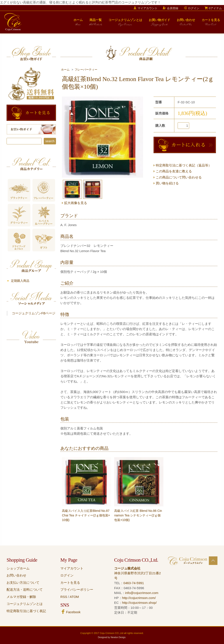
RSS (64, 597)
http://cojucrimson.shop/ (139, 603)
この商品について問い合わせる (179, 177)
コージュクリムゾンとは (125, 23)
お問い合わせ (186, 23)
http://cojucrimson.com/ (139, 598)
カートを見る (211, 23)
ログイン (194, 8)
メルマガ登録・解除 (21, 597)
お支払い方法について (23, 583)
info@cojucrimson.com (142, 593)
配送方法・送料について (25, 589)
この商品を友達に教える (174, 171)
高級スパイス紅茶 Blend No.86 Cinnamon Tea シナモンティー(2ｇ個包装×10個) (138, 515)
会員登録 (173, 8)
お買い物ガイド (159, 23)
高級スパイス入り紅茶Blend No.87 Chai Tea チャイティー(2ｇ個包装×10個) (86, 515)
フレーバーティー (86, 70)
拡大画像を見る (76, 203)
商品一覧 (96, 23)
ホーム (78, 23)
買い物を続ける (167, 183)
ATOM (74, 597)
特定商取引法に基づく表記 (26, 611)
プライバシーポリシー (77, 589)
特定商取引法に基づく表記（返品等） (184, 165)
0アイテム (215, 8)
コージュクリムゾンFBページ (34, 313)
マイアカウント (148, 8)
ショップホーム (18, 568)
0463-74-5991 (134, 583)
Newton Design (118, 637)
